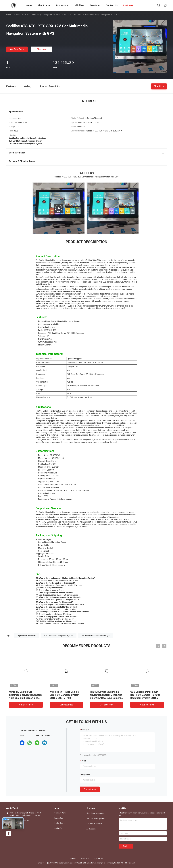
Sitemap (73, 859)
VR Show (80, 5)
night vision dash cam (27, 636)
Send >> (126, 846)
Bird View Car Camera (94, 824)
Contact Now (90, 789)
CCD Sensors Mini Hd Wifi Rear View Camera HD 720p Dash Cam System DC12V (145, 695)
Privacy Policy (98, 859)
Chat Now (42, 49)
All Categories (91, 829)
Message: (85, 730)
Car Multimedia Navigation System (38, 15)
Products (18, 15)
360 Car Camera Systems (96, 819)
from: (83, 761)
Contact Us (58, 828)
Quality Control (60, 823)
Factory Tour (59, 818)
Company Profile (60, 813)
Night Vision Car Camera (95, 813)
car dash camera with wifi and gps (96, 636)
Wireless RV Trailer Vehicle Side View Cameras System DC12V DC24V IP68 (64, 695)
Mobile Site (84, 859)
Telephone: (86, 774)
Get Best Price (17, 49)
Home (9, 15)
